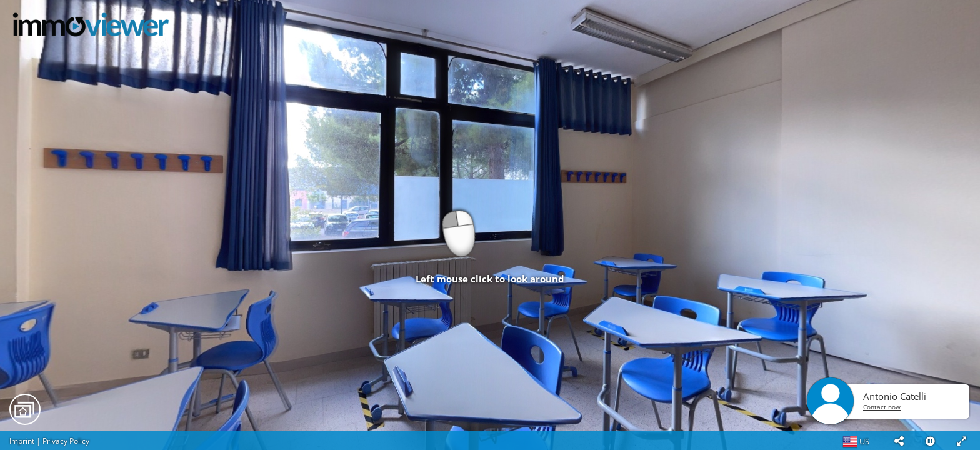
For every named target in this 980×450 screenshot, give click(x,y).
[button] (899, 441)
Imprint (22, 441)
